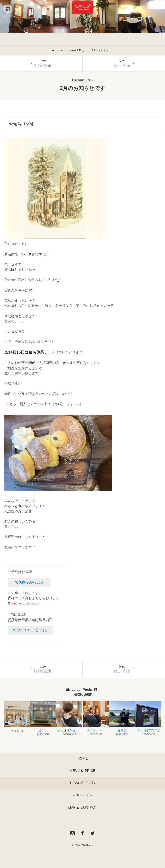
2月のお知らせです (102, 50)
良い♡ (43, 730)
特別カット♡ (96, 730)
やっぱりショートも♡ (70, 730)
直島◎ (122, 730)
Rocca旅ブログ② (148, 730)
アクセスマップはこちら (31, 630)
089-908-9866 (29, 582)
